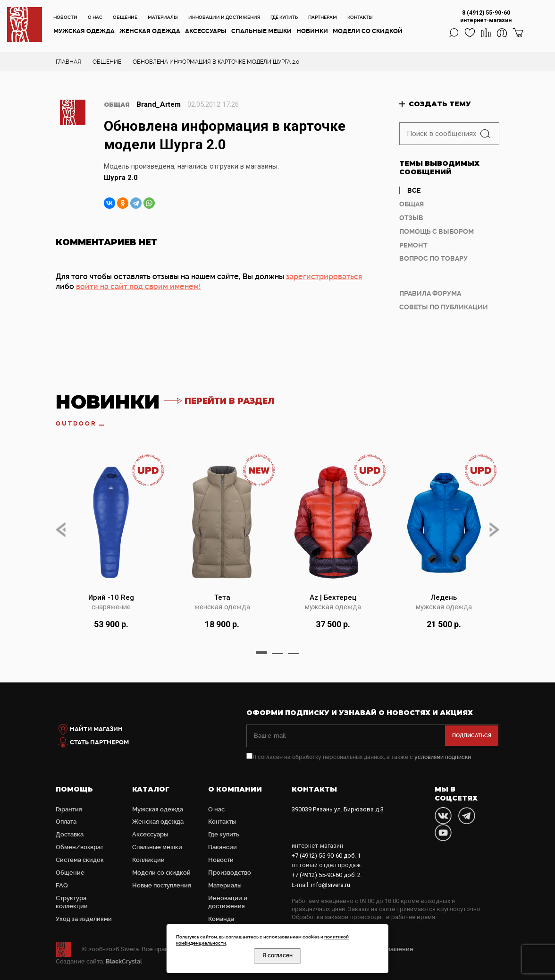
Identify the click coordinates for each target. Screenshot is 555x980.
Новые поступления (162, 885)
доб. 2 (326, 875)
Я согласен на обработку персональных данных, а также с (359, 757)
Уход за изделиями (84, 919)
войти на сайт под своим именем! (139, 286)
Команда (221, 919)
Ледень (444, 597)
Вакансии (223, 847)
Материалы (163, 17)
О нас (95, 17)
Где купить (284, 17)
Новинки (312, 31)
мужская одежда (333, 607)
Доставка (70, 834)
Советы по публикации (444, 307)
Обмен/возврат (80, 847)
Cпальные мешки (261, 31)
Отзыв (411, 218)
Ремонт (413, 245)
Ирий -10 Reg (111, 597)
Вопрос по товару (433, 258)
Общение (125, 17)
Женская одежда (150, 31)
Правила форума (430, 293)
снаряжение (111, 607)
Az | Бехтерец (333, 597)
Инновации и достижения (224, 17)
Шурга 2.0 (121, 178)
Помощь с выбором (437, 231)
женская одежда (222, 607)
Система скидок (80, 860)
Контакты (360, 17)
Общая (412, 204)
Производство (230, 873)
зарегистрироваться (324, 277)
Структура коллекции (72, 902)
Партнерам (323, 17)
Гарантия (69, 809)
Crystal (124, 961)
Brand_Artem (159, 104)
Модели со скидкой (368, 31)
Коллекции (148, 860)
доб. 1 (326, 856)
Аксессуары (206, 31)
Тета (222, 597)
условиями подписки (443, 757)
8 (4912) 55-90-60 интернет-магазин (486, 17)
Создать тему (440, 104)
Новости (65, 17)
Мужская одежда (84, 31)
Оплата (66, 822)
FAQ (62, 885)
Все (414, 190)
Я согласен (277, 955)
